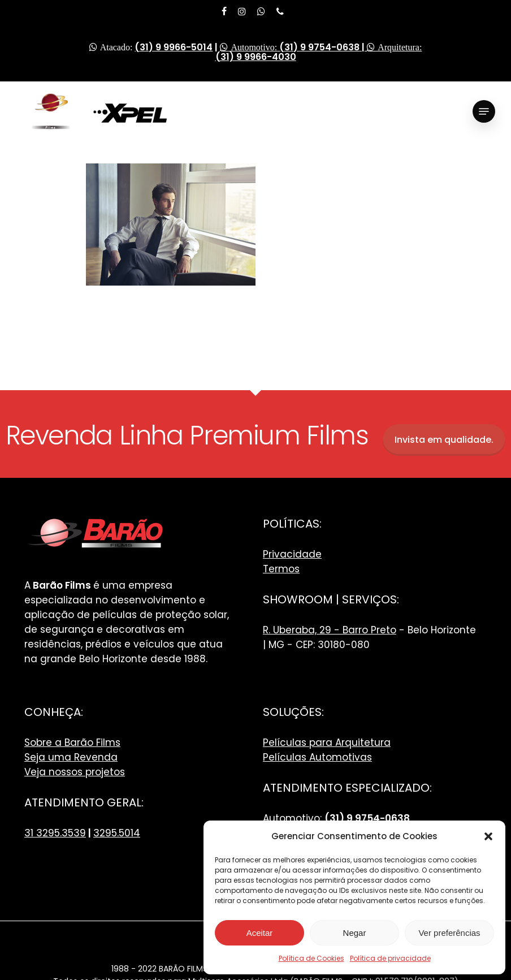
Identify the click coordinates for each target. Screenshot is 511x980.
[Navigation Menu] (484, 111)
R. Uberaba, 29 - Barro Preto (330, 630)
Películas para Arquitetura (327, 742)
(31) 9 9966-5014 (174, 47)
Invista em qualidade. (444, 440)
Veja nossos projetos (75, 772)
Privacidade (292, 554)
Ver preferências (449, 933)
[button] (488, 836)
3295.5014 (117, 833)
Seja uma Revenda (71, 757)
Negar (355, 933)
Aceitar (260, 933)
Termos (281, 569)
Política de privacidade (390, 958)
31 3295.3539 (55, 833)
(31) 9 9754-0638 (319, 47)
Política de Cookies (311, 958)
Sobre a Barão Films (72, 742)
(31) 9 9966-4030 (256, 57)
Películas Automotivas (317, 757)
